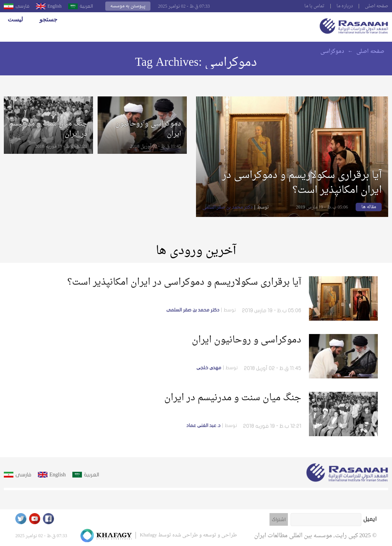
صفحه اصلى (376, 6)
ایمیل (370, 519)
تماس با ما (314, 6)
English (55, 6)
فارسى (22, 6)
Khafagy (148, 535)
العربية (86, 6)
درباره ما (345, 6)
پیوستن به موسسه (128, 6)
